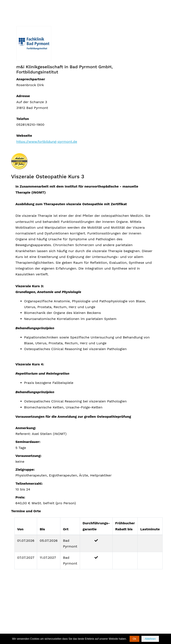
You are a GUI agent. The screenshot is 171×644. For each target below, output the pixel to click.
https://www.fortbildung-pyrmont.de (47, 142)
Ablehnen (150, 639)
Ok (134, 639)
